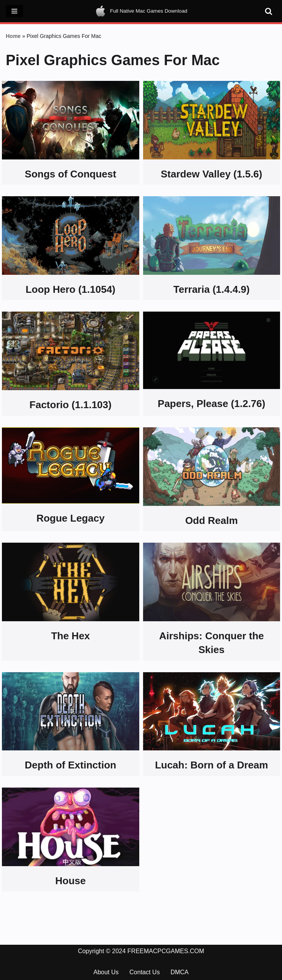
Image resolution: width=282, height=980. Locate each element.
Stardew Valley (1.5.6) (211, 174)
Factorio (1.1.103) (71, 405)
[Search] (269, 11)
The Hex (70, 636)
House (70, 881)
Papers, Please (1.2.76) (211, 404)
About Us (106, 972)
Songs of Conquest (71, 174)
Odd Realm (212, 520)
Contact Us (144, 972)
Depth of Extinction (71, 765)
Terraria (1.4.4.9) (212, 289)
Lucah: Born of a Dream (212, 765)
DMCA (179, 972)
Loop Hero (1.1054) (71, 289)
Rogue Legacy (71, 518)
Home (13, 36)
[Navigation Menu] (14, 11)
